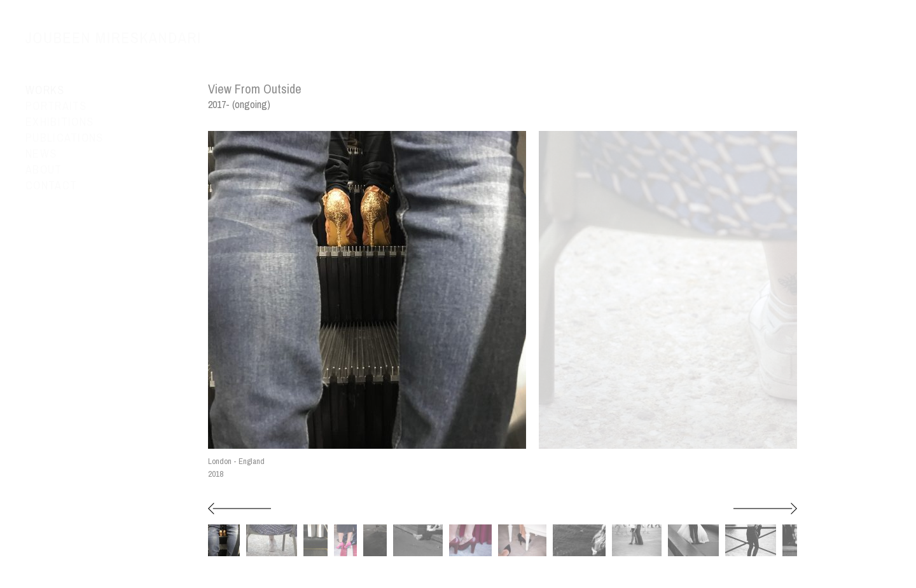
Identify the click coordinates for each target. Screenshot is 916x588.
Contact (51, 186)
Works (45, 90)
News (41, 154)
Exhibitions (59, 122)
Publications (65, 138)
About (44, 170)
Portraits (56, 106)
